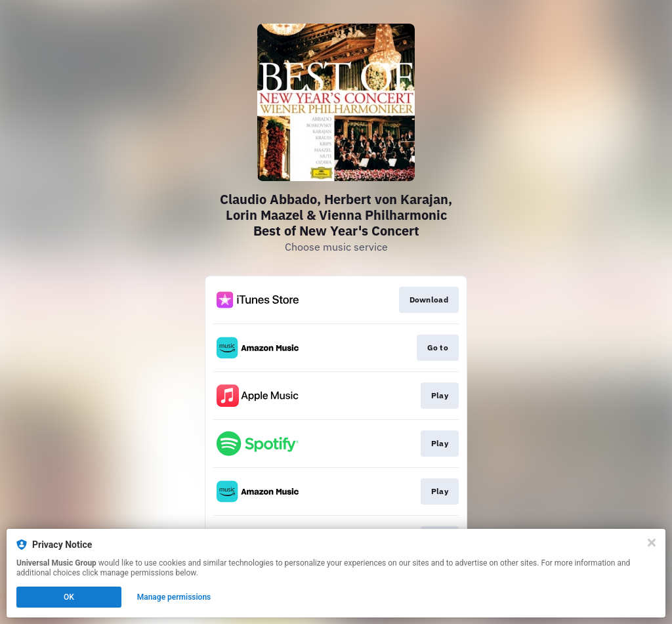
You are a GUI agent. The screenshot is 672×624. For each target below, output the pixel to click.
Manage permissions (174, 597)
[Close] (652, 543)
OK (69, 597)
